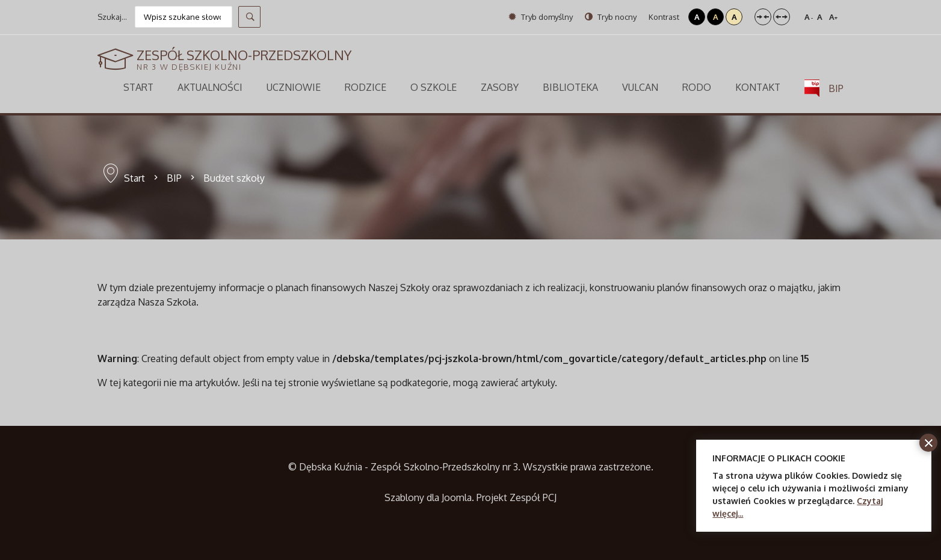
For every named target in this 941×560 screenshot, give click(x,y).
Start (134, 178)
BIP (174, 178)
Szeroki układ (782, 17)
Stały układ (763, 17)
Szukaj (249, 17)
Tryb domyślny (541, 17)
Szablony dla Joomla (428, 497)
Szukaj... (112, 17)
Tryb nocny (611, 17)
